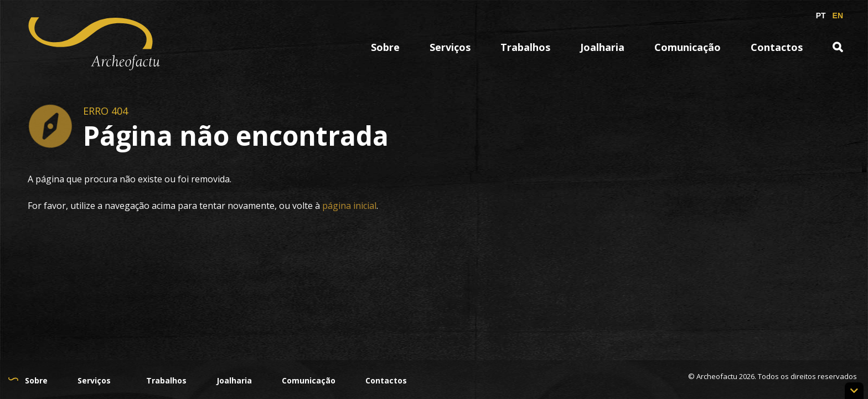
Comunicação (688, 47)
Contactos (777, 47)
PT (821, 16)
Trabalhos (525, 47)
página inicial (349, 206)
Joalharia (602, 47)
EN (838, 16)
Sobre (385, 47)
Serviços (450, 47)
